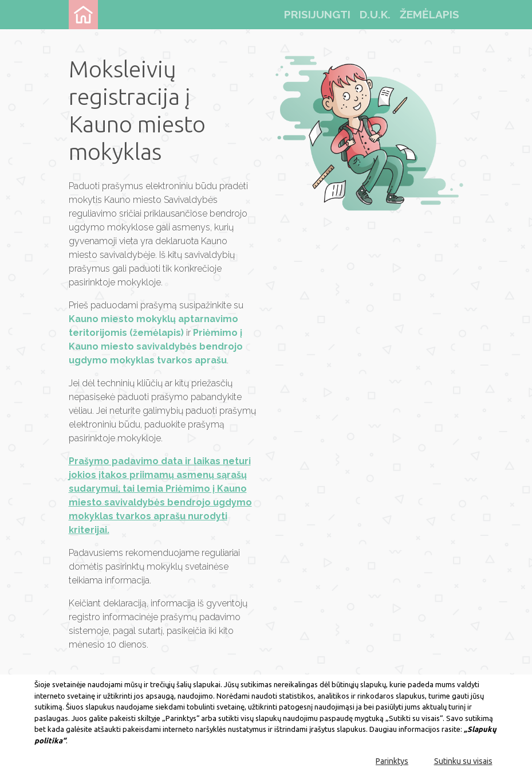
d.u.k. (375, 14)
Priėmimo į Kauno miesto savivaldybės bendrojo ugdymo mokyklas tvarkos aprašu (156, 346)
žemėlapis (429, 14)
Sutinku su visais (463, 761)
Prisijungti (317, 14)
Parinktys (392, 761)
